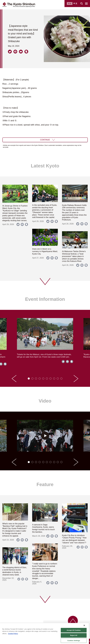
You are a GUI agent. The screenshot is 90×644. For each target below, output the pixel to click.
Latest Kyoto (45, 166)
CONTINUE (45, 140)
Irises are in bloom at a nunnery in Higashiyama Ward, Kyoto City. (45, 251)
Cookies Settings (74, 641)
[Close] (84, 625)
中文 (75, 3)
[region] (44, 633)
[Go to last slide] (14, 379)
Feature (45, 484)
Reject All (74, 635)
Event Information (45, 299)
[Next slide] (76, 379)
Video (45, 401)
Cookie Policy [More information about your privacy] (13, 634)
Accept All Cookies (74, 630)
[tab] (29, 379)
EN (70, 3)
